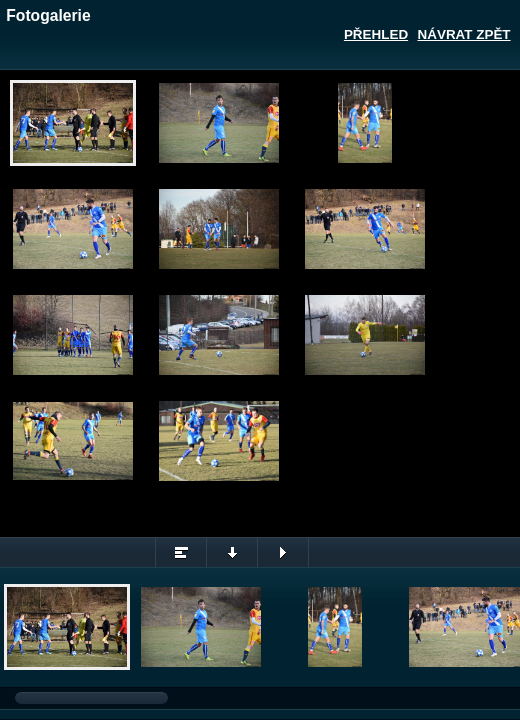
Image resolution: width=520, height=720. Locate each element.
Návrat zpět (464, 34)
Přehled (376, 34)
